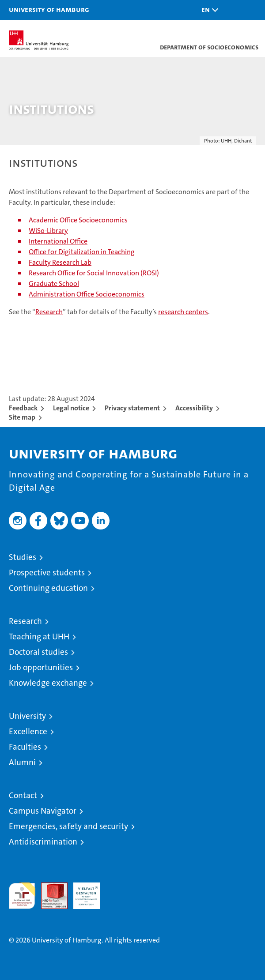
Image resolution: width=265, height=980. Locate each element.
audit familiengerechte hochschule (22, 896)
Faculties (25, 747)
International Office (58, 241)
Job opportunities (41, 667)
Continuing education (48, 588)
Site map (22, 417)
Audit (49, 887)
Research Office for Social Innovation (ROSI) (94, 273)
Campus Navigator (43, 811)
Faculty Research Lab (60, 262)
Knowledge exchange (48, 683)
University (27, 716)
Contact (23, 795)
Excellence (28, 731)
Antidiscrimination (43, 842)
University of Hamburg (49, 9)
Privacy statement (132, 408)
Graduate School (54, 283)
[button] (208, 10)
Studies (23, 557)
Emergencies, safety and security (68, 826)
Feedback (23, 408)
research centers (183, 312)
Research (49, 312)
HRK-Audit (82, 892)
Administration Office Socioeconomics (87, 294)
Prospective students (47, 573)
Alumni (22, 762)
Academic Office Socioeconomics (78, 220)
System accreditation (119, 892)
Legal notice (71, 408)
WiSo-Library (48, 231)
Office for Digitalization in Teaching (82, 252)
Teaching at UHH (39, 636)
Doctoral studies (38, 652)
